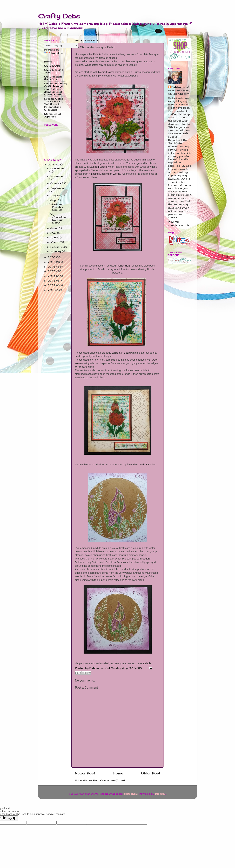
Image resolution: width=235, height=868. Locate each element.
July (53, 200)
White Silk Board (121, 353)
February (57, 247)
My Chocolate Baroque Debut (58, 218)
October (56, 183)
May (54, 233)
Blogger (160, 794)
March (55, 242)
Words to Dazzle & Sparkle (57, 207)
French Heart (124, 266)
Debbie (97, 54)
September (58, 188)
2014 (52, 276)
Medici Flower (106, 72)
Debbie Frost (180, 87)
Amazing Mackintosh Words (104, 174)
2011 (51, 290)
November (57, 176)
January (56, 251)
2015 (52, 271)
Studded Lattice (98, 167)
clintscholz (130, 794)
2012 (52, 285)
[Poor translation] (12, 818)
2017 (52, 262)
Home (118, 773)
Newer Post (85, 773)
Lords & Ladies (147, 465)
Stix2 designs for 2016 (53, 78)
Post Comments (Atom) (109, 780)
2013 (52, 281)
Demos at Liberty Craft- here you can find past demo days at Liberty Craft (56, 89)
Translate (53, 53)
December (57, 169)
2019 (52, 165)
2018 (52, 257)
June (54, 228)
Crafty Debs (59, 16)
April (54, 237)
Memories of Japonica (53, 115)
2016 (52, 267)
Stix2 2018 (52, 66)
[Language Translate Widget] (61, 45)
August (55, 195)
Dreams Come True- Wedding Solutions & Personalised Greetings (54, 104)
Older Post (151, 773)
